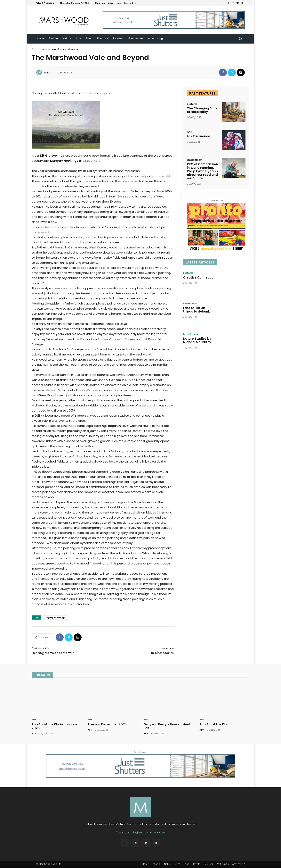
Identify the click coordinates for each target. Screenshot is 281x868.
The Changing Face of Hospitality (202, 110)
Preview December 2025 (107, 725)
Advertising (238, 864)
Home (145, 864)
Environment (196, 160)
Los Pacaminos (199, 137)
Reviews (208, 864)
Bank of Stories (162, 653)
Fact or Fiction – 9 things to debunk (197, 310)
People (157, 864)
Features (193, 104)
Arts (34, 49)
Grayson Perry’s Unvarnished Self (167, 726)
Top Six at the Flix (213, 725)
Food (187, 864)
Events (197, 864)
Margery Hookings (54, 617)
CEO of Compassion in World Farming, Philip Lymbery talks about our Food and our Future (202, 172)
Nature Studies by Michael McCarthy (197, 341)
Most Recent (192, 334)
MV (49, 72)
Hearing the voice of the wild (53, 653)
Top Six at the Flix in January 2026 (54, 726)
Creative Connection (199, 278)
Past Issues (222, 864)
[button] (240, 39)
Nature (168, 864)
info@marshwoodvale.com (148, 833)
